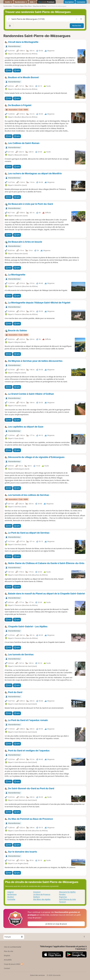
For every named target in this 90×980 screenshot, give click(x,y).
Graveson (37, 892)
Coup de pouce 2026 (14, 964)
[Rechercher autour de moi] (81, 19)
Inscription (69, 2)
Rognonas (63, 897)
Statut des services (37, 975)
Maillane (37, 897)
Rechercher (77, 26)
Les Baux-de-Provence (42, 894)
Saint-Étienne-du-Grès (67, 899)
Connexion (81, 2)
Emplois (7, 955)
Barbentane (12, 894)
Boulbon (11, 897)
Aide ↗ (33, 2)
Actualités (8, 960)
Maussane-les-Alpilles (67, 892)
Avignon (11, 892)
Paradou (62, 894)
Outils (8, 2)
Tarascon (62, 902)
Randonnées (21, 2)
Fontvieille (11, 899)
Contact (7, 968)
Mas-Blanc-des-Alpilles (42, 899)
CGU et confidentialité (13, 947)
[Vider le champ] (76, 19)
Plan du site (9, 951)
